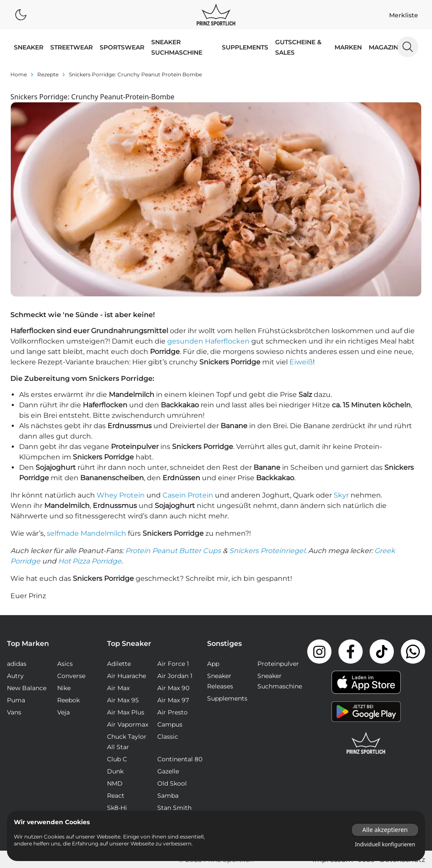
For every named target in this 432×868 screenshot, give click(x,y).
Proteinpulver (278, 664)
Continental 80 (180, 759)
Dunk (115, 771)
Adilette (119, 664)
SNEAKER (29, 47)
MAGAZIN (383, 47)
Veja (63, 712)
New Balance (27, 688)
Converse (71, 676)
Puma (16, 700)
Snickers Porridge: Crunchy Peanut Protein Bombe (135, 74)
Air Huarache (127, 676)
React (116, 796)
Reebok (68, 700)
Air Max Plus (126, 712)
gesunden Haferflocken (208, 341)
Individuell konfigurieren (385, 845)
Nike (64, 688)
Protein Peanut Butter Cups (173, 551)
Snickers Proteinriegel (267, 551)
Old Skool (172, 783)
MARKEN (348, 47)
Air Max (118, 688)
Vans (14, 712)
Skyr (341, 495)
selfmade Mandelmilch (86, 533)
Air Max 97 (173, 700)
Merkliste (404, 15)
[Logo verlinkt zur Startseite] (216, 15)
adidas (17, 664)
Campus (170, 724)
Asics (65, 664)
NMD (115, 783)
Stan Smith (174, 808)
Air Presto (172, 712)
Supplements (245, 47)
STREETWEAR (71, 47)
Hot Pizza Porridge (90, 561)
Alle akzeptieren (385, 830)
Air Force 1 (173, 664)
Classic (168, 737)
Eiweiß (301, 362)
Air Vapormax (128, 724)
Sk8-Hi (117, 808)
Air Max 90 (173, 688)
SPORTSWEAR (122, 47)
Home (19, 74)
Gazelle (168, 771)
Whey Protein (121, 495)
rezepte (48, 74)
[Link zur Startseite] (366, 743)
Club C (117, 759)
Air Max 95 (123, 700)
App (213, 664)
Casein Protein (188, 495)
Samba (168, 796)
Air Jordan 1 (175, 676)
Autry (15, 676)
